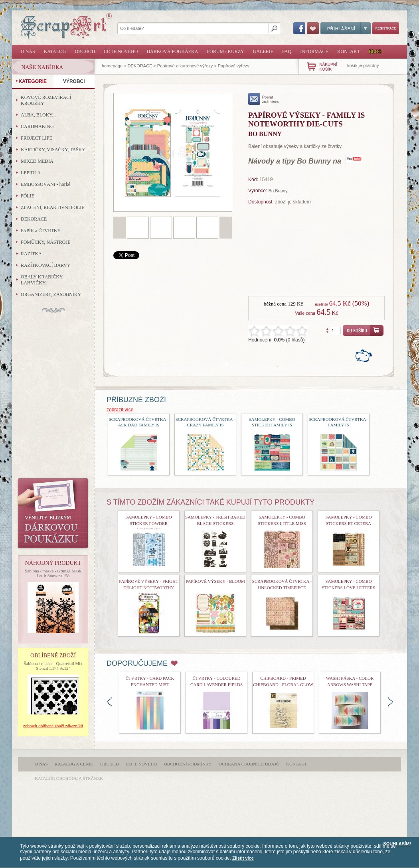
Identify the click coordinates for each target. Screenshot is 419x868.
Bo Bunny (278, 191)
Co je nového (121, 51)
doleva (109, 702)
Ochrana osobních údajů (249, 764)
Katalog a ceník (74, 764)
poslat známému (264, 99)
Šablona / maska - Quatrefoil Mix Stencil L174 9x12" (53, 666)
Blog (375, 51)
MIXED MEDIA (37, 161)
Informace (314, 51)
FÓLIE (28, 196)
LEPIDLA (31, 173)
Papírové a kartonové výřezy (185, 66)
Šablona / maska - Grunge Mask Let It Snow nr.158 (53, 573)
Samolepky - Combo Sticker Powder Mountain (148, 523)
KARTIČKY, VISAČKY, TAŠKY (53, 150)
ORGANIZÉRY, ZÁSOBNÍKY (51, 294)
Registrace (386, 28)
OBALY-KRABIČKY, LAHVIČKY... (42, 280)
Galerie (263, 51)
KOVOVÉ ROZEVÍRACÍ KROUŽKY (46, 100)
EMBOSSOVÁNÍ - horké (45, 184)
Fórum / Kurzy (225, 51)
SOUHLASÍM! (397, 844)
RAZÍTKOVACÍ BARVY (46, 265)
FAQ (287, 51)
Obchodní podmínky (188, 764)
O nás (28, 51)
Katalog (55, 51)
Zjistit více (243, 858)
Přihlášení (346, 28)
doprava (390, 702)
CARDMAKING (37, 126)
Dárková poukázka (172, 51)
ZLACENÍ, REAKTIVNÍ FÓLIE (53, 207)
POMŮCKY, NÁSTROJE (45, 242)
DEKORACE (141, 66)
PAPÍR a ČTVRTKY (41, 231)
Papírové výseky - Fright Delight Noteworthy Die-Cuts (148, 588)
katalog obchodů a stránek (69, 778)
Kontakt (349, 51)
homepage (112, 66)
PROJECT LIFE (37, 138)
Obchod (85, 51)
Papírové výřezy (234, 66)
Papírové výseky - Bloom (215, 581)
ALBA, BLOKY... (38, 115)
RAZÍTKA (31, 254)
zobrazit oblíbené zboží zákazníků (53, 726)
